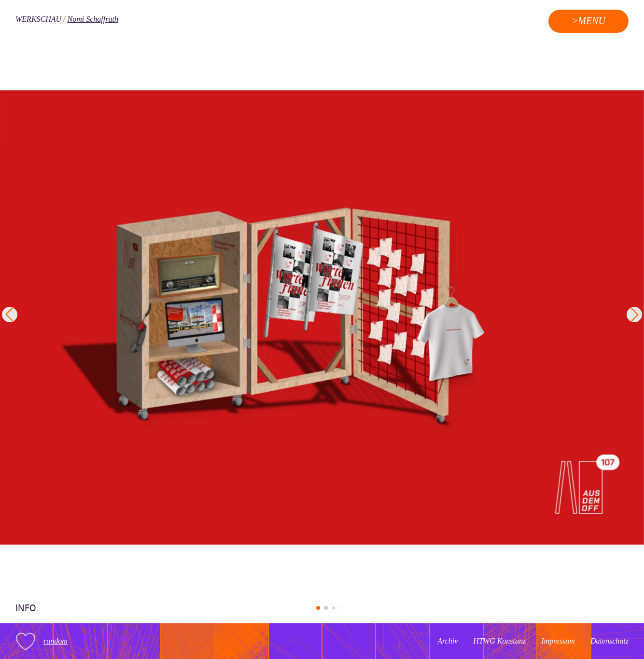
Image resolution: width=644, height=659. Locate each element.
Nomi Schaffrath (93, 19)
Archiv (448, 641)
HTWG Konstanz (499, 641)
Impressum (558, 641)
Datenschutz (609, 641)
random (56, 641)
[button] (318, 608)
